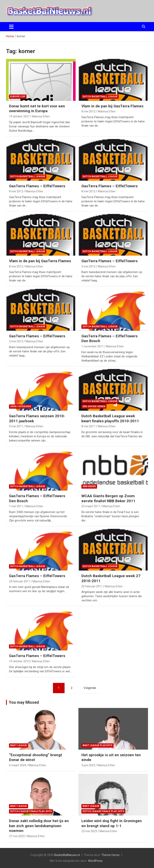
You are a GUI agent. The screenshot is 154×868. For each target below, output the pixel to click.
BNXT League (19, 745)
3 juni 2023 (88, 765)
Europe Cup (18, 97)
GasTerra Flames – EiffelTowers (37, 186)
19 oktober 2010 (19, 661)
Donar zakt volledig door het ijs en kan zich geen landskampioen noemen (39, 826)
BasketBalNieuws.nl (67, 855)
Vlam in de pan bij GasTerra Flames (112, 106)
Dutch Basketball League (100, 97)
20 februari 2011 (92, 586)
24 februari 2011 (20, 581)
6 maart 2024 (18, 765)
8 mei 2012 (88, 111)
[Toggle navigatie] (11, 27)
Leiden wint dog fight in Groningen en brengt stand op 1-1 (112, 823)
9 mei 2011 (16, 426)
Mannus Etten (41, 116)
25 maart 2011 (91, 506)
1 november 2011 (93, 346)
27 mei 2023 (17, 836)
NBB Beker (89, 486)
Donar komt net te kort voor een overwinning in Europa (37, 109)
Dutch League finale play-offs (31, 811)
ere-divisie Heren (94, 406)
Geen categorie (21, 406)
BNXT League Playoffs (97, 745)
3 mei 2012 (88, 266)
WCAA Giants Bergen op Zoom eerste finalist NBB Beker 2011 (108, 498)
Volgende (90, 688)
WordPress (95, 861)
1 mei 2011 (16, 506)
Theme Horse (110, 855)
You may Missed (24, 702)
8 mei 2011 (88, 426)
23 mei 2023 (89, 831)
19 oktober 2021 (19, 116)
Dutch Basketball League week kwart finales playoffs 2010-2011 (110, 418)
